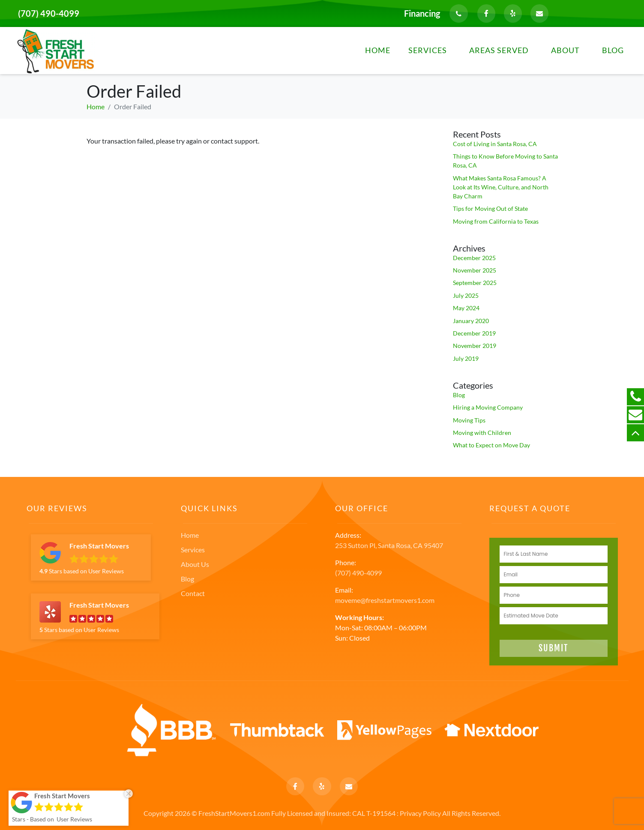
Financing (422, 13)
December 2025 (474, 258)
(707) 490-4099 (49, 13)
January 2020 (471, 321)
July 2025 (466, 295)
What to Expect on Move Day (491, 445)
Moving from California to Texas (496, 221)
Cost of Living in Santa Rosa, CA (495, 144)
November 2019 (475, 346)
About (565, 50)
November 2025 (475, 270)
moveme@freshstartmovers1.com (385, 600)
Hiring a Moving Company (488, 407)
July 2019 (466, 358)
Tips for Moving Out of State (490, 208)
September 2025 (475, 283)
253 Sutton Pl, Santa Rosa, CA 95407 (389, 545)
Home (378, 50)
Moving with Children (482, 433)
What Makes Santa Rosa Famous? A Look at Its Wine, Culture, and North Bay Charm (501, 187)
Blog (613, 50)
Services (428, 50)
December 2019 (474, 333)
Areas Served (499, 50)
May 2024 (466, 308)
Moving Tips (469, 420)
